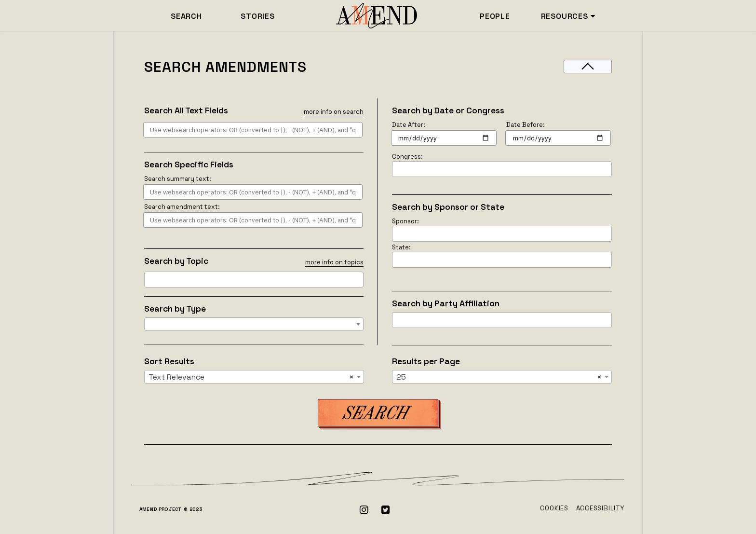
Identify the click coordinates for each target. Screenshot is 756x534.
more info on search (334, 112)
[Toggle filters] (588, 67)
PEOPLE (495, 16)
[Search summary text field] (253, 192)
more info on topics (334, 262)
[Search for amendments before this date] (558, 138)
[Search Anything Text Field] (253, 130)
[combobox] (254, 280)
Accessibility (600, 508)
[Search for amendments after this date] (444, 138)
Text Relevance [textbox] (251, 377)
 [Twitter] (386, 510)
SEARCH (186, 16)
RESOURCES (568, 16)
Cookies (554, 508)
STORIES (258, 16)
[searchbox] (150, 280)
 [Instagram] (364, 510)
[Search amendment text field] (253, 220)
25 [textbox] (499, 377)
